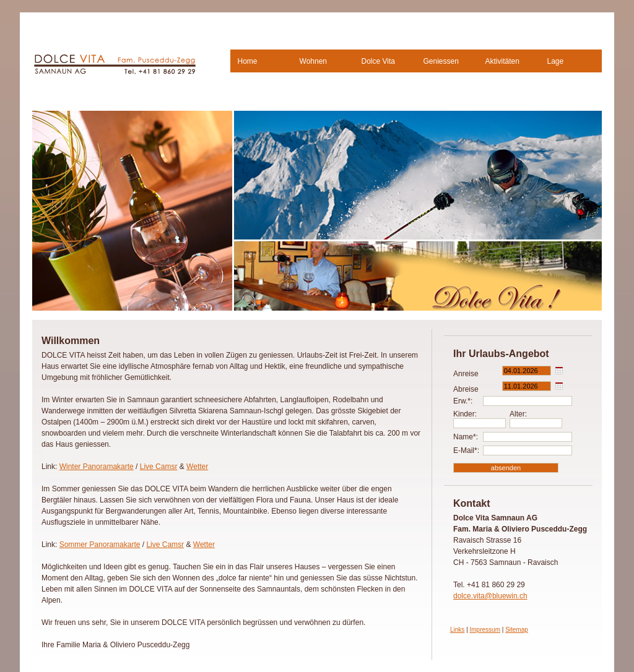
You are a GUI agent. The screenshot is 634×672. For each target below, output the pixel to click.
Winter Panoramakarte (97, 467)
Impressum (485, 630)
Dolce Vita (378, 61)
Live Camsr (159, 467)
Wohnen (313, 61)
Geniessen (441, 61)
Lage (556, 61)
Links (457, 630)
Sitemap (517, 630)
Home (248, 61)
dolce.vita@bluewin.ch (490, 596)
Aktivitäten (502, 61)
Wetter (197, 467)
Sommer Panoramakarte (100, 545)
